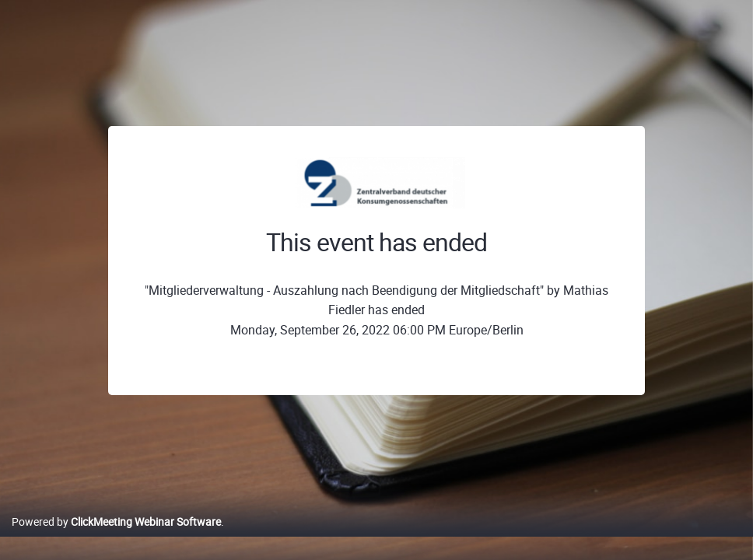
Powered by (116, 538)
